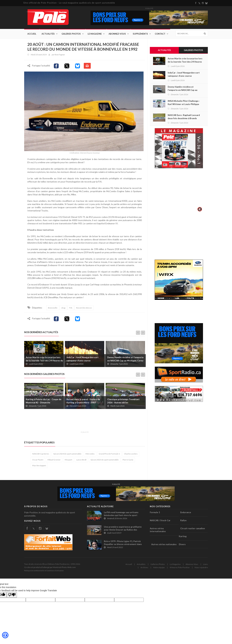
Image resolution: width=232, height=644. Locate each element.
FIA (71, 309)
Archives (144, 568)
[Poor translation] (12, 596)
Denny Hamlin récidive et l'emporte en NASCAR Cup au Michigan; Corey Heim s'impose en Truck (125, 362)
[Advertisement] (83, 423)
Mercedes (90, 455)
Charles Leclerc (131, 455)
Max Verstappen (39, 466)
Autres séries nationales (164, 545)
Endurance (186, 513)
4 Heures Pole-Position (180, 568)
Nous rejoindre (201, 568)
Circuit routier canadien (193, 529)
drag (63, 309)
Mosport (68, 460)
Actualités (48, 34)
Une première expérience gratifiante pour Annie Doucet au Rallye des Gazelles (123, 531)
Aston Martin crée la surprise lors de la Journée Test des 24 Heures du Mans (44, 362)
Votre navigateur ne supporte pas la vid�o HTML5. (179, 192)
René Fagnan (60, 55)
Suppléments (140, 34)
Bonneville (53, 309)
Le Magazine (95, 34)
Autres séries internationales (158, 531)
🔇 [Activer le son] (199, 209)
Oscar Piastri (38, 460)
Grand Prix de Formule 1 (109, 455)
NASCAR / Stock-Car (160, 521)
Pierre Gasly (128, 460)
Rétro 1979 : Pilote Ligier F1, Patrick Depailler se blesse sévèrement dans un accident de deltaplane (123, 545)
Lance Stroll (81, 460)
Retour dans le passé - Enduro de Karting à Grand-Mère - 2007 (83, 402)
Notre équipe (159, 568)
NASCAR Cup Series (41, 455)
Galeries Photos (71, 34)
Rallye (183, 521)
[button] (5, 635)
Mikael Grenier (54, 460)
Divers (182, 545)
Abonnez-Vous (117, 34)
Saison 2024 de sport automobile (67, 455)
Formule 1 (155, 513)
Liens (205, 565)
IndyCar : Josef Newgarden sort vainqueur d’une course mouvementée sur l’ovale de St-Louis (85, 362)
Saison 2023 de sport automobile (105, 460)
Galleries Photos (158, 565)
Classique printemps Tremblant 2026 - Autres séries (123, 402)
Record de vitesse (84, 309)
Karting (183, 537)
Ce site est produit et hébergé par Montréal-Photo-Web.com (50, 568)
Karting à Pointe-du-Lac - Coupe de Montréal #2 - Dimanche (44, 402)
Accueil (32, 34)
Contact (160, 34)
